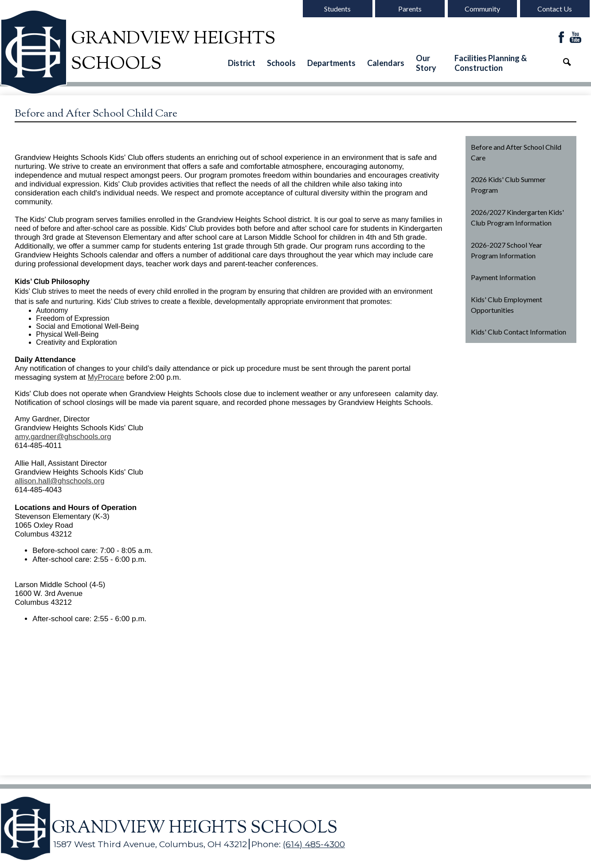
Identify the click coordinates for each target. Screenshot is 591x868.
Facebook (561, 38)
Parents (410, 9)
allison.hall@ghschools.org (59, 481)
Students (337, 9)
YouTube (575, 38)
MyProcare (106, 377)
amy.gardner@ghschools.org (63, 437)
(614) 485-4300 (314, 844)
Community (482, 9)
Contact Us (555, 9)
